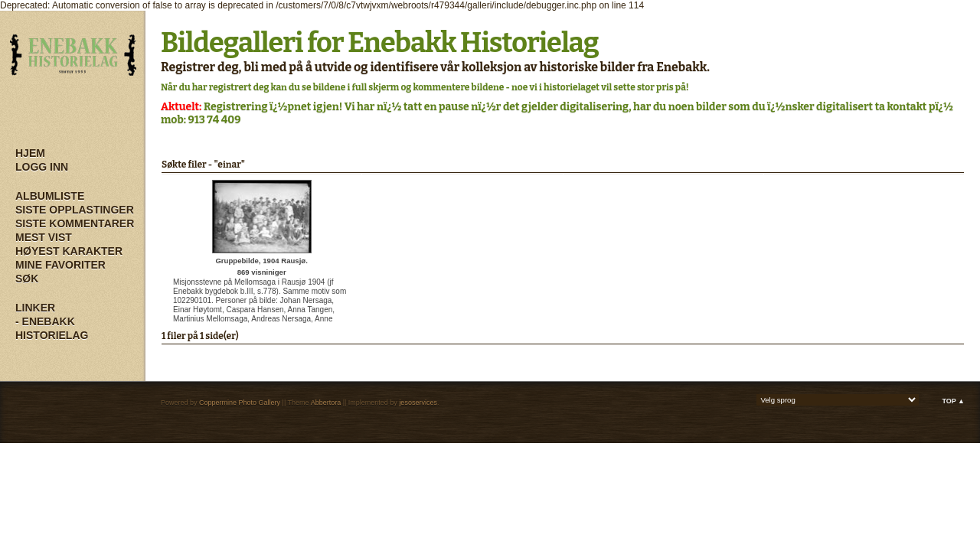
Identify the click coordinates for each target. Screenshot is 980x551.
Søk (27, 279)
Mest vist (44, 237)
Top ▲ (953, 401)
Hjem (30, 153)
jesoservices (418, 403)
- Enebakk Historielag (52, 328)
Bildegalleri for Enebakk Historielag (380, 43)
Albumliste (50, 196)
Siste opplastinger (75, 210)
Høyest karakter (69, 251)
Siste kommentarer (75, 223)
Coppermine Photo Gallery (240, 403)
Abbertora (326, 403)
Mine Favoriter (60, 265)
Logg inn (42, 167)
